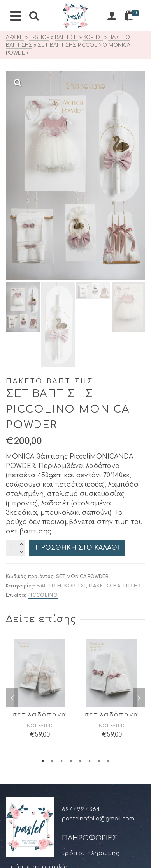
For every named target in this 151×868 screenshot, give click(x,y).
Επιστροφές (27, 724)
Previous (12, 498)
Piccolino (43, 396)
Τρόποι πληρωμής (91, 654)
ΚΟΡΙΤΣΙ (75, 386)
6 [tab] (90, 561)
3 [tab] (61, 561)
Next (139, 498)
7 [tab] (99, 561)
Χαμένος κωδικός (35, 836)
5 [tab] (80, 561)
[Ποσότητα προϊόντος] (16, 348)
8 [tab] (108, 561)
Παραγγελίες (28, 822)
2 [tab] (52, 561)
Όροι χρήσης (28, 681)
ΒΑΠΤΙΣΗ (49, 386)
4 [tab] (71, 561)
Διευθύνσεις (27, 809)
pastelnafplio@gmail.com (98, 619)
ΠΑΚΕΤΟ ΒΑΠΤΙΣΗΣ (115, 386)
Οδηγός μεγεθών (34, 738)
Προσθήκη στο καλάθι (77, 348)
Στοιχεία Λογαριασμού (45, 795)
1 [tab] (43, 561)
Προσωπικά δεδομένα (44, 695)
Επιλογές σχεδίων (36, 752)
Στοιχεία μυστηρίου (40, 765)
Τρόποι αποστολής (38, 668)
